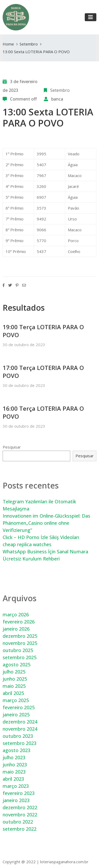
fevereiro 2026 (19, 622)
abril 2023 (13, 779)
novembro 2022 (20, 815)
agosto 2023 (16, 750)
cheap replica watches (27, 544)
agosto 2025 (16, 664)
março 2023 (16, 786)
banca (57, 99)
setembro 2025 (20, 657)
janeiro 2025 (16, 715)
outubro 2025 (18, 650)
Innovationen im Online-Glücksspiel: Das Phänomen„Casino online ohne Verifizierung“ (46, 523)
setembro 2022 (20, 829)
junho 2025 (15, 679)
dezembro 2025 (20, 636)
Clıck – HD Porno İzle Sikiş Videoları (41, 537)
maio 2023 (14, 772)
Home (8, 44)
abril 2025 (13, 693)
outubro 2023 (18, 736)
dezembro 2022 (20, 807)
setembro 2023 (20, 743)
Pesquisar (12, 447)
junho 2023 (15, 765)
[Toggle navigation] (91, 17)
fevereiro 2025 (19, 707)
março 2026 (16, 614)
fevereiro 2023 (19, 793)
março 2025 (16, 700)
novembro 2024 (20, 729)
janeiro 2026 (16, 629)
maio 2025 (14, 686)
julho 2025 (14, 672)
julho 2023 (14, 757)
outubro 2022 (18, 822)
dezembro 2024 (20, 722)
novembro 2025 (20, 643)
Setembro (29, 44)
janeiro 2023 (16, 800)
